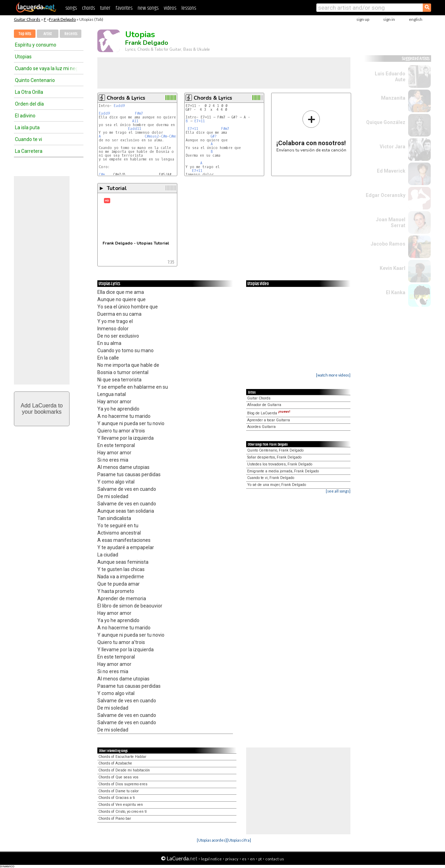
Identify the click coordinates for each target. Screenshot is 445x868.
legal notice (211, 859)
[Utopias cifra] (239, 840)
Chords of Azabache (115, 763)
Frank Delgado (62, 19)
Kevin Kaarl (393, 268)
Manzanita (393, 98)
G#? (214, 136)
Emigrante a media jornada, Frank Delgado (283, 471)
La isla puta (27, 127)
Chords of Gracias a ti (117, 798)
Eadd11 (135, 129)
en (252, 859)
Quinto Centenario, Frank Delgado (275, 450)
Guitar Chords (27, 19)
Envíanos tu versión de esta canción (311, 131)
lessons (189, 8)
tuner (105, 8)
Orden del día (29, 104)
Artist (48, 34)
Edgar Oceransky (386, 195)
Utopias (23, 57)
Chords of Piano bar (115, 819)
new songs (148, 8)
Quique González (386, 122)
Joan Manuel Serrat (391, 222)
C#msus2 (152, 136)
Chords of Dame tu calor (119, 791)
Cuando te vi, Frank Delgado (271, 478)
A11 (135, 121)
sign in (389, 19)
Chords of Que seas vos (118, 777)
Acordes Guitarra (261, 427)
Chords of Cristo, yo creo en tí (123, 812)
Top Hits (25, 34)
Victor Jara (393, 147)
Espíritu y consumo (36, 45)
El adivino (25, 116)
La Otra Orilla (29, 92)
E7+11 (200, 121)
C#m (164, 136)
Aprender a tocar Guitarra (269, 420)
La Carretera (29, 151)
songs (71, 8)
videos (170, 8)
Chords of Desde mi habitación (124, 770)
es (244, 859)
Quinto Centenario (35, 80)
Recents (71, 34)
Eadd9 (119, 106)
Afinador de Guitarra (264, 405)
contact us (275, 859)
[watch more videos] (333, 375)
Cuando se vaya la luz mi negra (46, 68)
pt (260, 859)
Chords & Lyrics (126, 98)
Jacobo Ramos (388, 244)
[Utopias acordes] (212, 840)
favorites (124, 8)
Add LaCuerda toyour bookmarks (42, 409)
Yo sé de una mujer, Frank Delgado (277, 485)
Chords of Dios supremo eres (123, 784)
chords (88, 8)
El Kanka (396, 292)
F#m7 (139, 113)
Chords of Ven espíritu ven (121, 805)
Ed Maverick (391, 171)
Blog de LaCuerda (269, 413)
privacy (232, 859)
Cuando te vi (29, 139)
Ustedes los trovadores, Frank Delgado (280, 464)
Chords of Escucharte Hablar (122, 757)
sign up (363, 19)
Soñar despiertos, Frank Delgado (274, 457)
